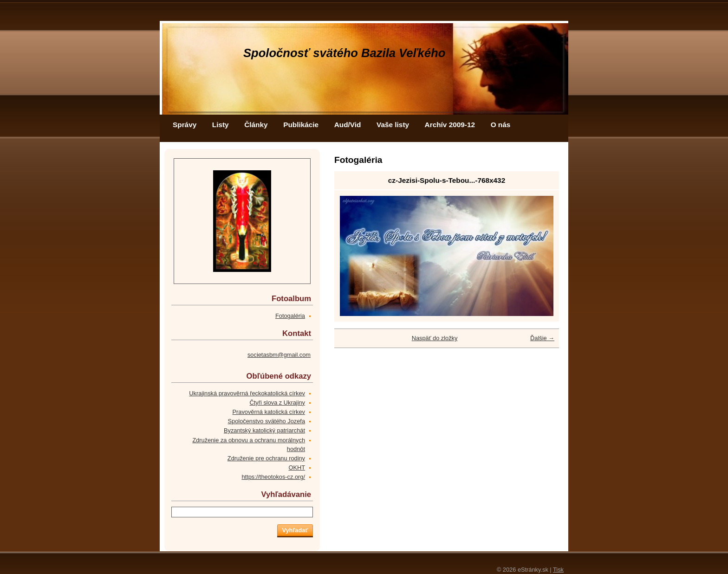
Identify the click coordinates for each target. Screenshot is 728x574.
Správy (185, 125)
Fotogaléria (290, 316)
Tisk (558, 570)
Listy (221, 125)
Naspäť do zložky (435, 338)
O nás (501, 125)
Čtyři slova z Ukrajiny (277, 403)
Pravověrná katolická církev (269, 412)
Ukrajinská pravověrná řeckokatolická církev (247, 393)
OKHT (297, 468)
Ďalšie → (542, 338)
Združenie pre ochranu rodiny (266, 458)
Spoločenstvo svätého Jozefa (266, 421)
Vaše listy (393, 125)
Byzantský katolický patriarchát (264, 430)
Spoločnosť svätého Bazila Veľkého (344, 53)
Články (256, 125)
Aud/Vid (348, 125)
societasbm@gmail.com (279, 355)
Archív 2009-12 (450, 125)
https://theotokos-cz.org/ (273, 477)
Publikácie (301, 125)
